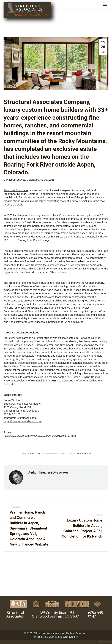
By (48, 453)
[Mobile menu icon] (105, 4)
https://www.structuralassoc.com (23, 421)
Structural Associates (16, 190)
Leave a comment (83, 453)
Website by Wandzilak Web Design (56, 637)
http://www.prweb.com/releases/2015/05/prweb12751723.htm (40, 436)
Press (10, 41)
